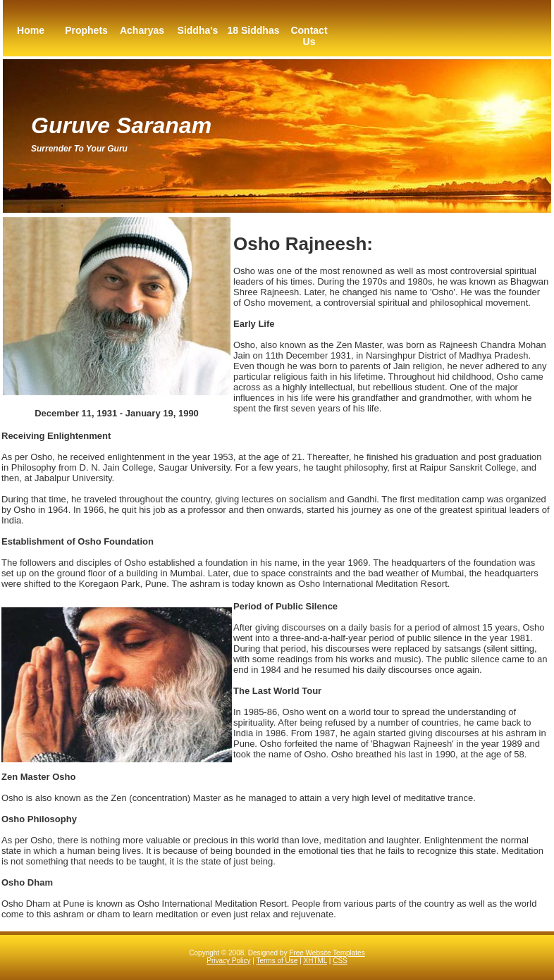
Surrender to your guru (79, 149)
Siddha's (198, 30)
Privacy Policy (228, 961)
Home (31, 30)
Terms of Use (277, 961)
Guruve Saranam (121, 125)
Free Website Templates (327, 953)
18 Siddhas (254, 30)
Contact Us (309, 36)
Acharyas (142, 30)
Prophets (86, 30)
